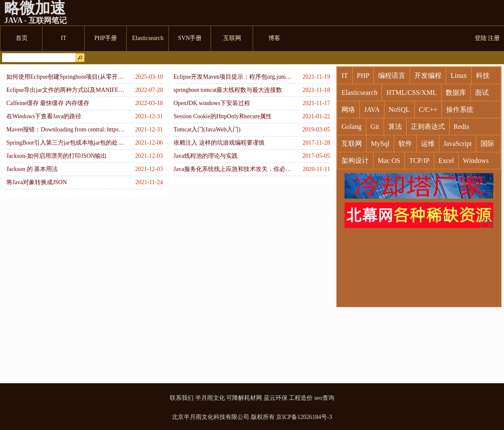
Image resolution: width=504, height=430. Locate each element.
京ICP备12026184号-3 (304, 417)
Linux (458, 75)
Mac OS (389, 161)
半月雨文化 (210, 398)
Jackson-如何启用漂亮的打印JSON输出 (57, 156)
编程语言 (392, 75)
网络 (348, 110)
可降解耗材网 (244, 398)
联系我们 (182, 398)
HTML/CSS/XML (411, 93)
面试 (482, 93)
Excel (446, 161)
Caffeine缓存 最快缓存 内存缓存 (48, 103)
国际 (487, 144)
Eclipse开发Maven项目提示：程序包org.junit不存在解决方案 (233, 77)
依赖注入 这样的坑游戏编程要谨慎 (219, 143)
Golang (352, 127)
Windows (476, 161)
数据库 (456, 93)
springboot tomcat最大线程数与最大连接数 (228, 90)
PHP (363, 75)
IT (345, 75)
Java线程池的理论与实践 (206, 156)
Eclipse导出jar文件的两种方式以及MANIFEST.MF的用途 (66, 90)
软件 (405, 144)
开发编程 (428, 75)
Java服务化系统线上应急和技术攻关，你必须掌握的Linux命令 (233, 169)
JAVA (372, 110)
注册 (494, 38)
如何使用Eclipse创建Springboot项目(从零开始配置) (66, 77)
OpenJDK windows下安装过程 (212, 103)
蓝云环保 (276, 398)
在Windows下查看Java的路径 (44, 116)
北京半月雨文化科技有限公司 (211, 417)
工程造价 (301, 398)
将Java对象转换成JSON (37, 182)
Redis (461, 127)
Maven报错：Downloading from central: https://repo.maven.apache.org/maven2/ (66, 130)
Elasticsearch (359, 93)
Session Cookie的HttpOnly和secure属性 (223, 116)
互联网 (352, 144)
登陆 (481, 38)
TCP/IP (419, 161)
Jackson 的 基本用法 (32, 169)
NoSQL (399, 110)
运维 (428, 144)
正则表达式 (428, 127)
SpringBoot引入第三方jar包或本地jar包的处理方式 (66, 143)
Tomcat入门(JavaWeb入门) (207, 130)
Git (375, 127)
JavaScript (458, 144)
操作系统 (460, 110)
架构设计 (355, 161)
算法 (395, 127)
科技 (483, 75)
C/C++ (428, 110)
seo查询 (324, 398)
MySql (380, 144)
